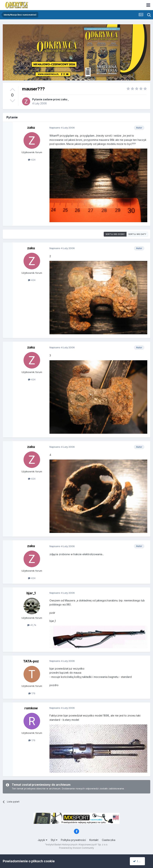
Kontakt (94, 840)
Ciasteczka (109, 840)
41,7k (32, 625)
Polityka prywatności (73, 840)
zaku (64, 99)
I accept (139, 861)
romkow (31, 708)
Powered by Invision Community (76, 848)
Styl (54, 840)
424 (32, 160)
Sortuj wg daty (137, 234)
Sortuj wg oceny (115, 234)
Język (42, 840)
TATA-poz (31, 661)
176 (32, 693)
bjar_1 (31, 593)
